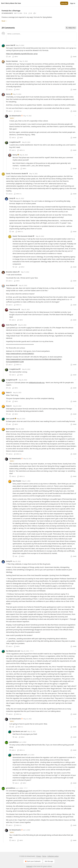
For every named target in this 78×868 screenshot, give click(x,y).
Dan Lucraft (10, 419)
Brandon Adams (12, 272)
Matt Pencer (14, 309)
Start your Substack (33, 861)
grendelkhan (14, 742)
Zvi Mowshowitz (7, 13)
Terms (44, 856)
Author (12, 118)
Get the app (49, 861)
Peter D (9, 392)
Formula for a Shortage (11, 11)
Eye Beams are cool (13, 651)
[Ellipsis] (75, 45)
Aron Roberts (11, 285)
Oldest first (71, 28)
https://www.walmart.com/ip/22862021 (20, 354)
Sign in (73, 3)
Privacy (39, 856)
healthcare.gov (23, 791)
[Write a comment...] (41, 37)
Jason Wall (10, 45)
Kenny (8, 94)
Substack (29, 866)
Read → (4, 21)
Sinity (11, 198)
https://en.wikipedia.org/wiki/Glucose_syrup (22, 54)
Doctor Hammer (12, 61)
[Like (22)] (25, 13)
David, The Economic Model (16, 173)
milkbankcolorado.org (37, 382)
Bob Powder (11, 429)
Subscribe (64, 3)
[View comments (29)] (30, 13)
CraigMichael (14, 142)
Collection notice (53, 856)
